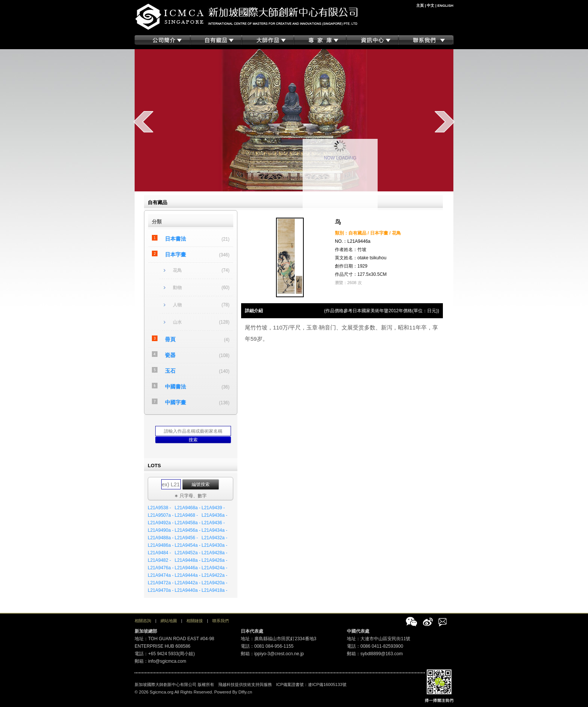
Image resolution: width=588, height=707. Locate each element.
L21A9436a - (214, 515)
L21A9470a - (161, 590)
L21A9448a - (188, 560)
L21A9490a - (161, 530)
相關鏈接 (195, 621)
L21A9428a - (214, 553)
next (445, 122)
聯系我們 (220, 621)
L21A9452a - (188, 553)
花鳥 (177, 270)
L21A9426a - (214, 560)
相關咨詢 (143, 621)
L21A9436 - (213, 523)
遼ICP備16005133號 (327, 684)
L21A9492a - (161, 523)
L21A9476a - (161, 568)
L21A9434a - (214, 530)
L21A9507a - (161, 515)
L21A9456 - (186, 538)
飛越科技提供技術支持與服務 (245, 684)
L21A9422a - (214, 575)
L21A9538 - (159, 508)
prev (143, 122)
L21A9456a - (188, 530)
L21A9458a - (188, 523)
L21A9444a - (188, 575)
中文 (430, 5)
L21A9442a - (188, 583)
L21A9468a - (188, 508)
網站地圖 (169, 621)
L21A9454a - (188, 545)
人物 (177, 305)
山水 (177, 322)
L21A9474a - (161, 575)
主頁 (420, 5)
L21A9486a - (161, 545)
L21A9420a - (214, 583)
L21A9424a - (214, 568)
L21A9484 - (159, 553)
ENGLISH (445, 5)
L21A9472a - (161, 583)
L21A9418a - (214, 590)
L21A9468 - (186, 515)
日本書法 (175, 239)
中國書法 (175, 387)
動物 (177, 287)
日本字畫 (175, 254)
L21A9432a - (214, 538)
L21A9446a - (188, 568)
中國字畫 (175, 402)
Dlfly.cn (245, 692)
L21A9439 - (213, 508)
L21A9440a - (188, 590)
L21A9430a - (214, 545)
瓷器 (170, 355)
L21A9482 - (159, 560)
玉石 (170, 371)
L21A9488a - (161, 538)
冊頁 (170, 339)
